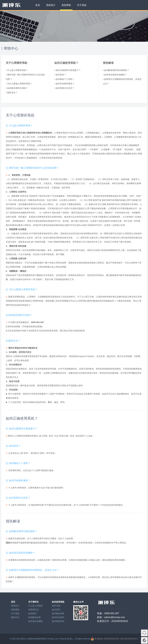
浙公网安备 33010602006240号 (107, 639)
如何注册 (56, 606)
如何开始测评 (58, 617)
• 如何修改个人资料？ (64, 79)
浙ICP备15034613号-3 (129, 639)
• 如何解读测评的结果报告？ (116, 70)
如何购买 (32, 613)
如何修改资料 (58, 613)
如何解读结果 (35, 617)
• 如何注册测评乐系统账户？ (68, 70)
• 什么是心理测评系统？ (17, 70)
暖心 (71, 639)
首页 (38, 5)
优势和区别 (34, 610)
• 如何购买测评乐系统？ (17, 88)
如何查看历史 (58, 621)
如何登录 (56, 610)
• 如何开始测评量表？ (64, 84)
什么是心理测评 (36, 606)
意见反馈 (144, 640)
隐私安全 (15, 617)
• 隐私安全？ (12, 93)
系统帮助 (66, 5)
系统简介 (51, 5)
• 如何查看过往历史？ (64, 88)
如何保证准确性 (36, 621)
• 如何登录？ (60, 75)
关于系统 (82, 5)
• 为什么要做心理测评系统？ (19, 84)
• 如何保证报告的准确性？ (115, 75)
